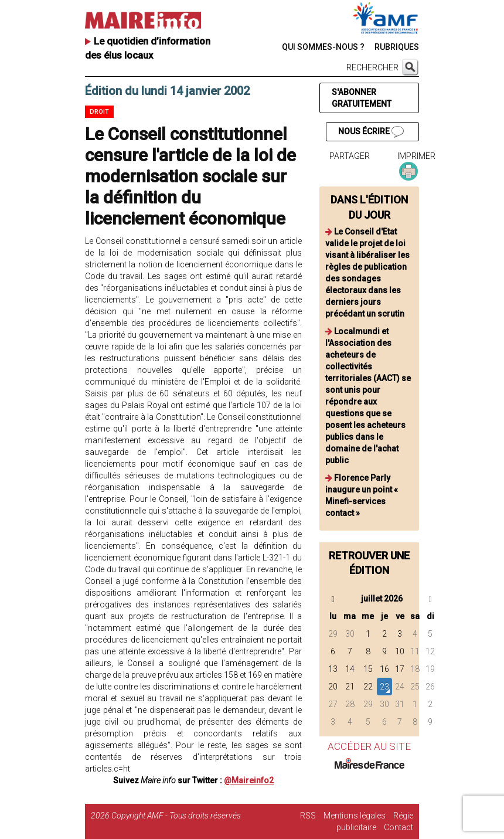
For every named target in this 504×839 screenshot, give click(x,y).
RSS (308, 816)
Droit (99, 112)
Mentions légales (355, 816)
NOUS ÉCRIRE (371, 132)
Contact (399, 827)
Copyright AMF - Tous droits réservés (176, 816)
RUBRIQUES (397, 47)
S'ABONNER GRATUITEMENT (362, 98)
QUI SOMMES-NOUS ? (323, 47)
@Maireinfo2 (249, 780)
